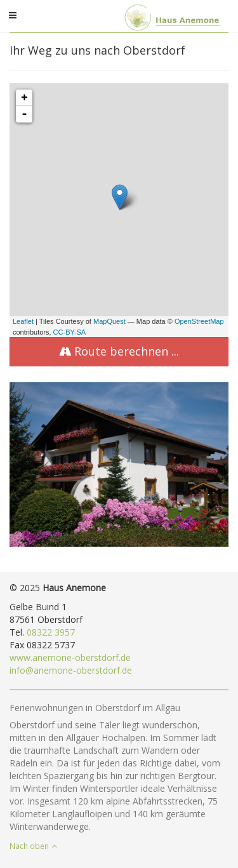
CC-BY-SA (70, 332)
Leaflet (23, 321)
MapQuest (109, 321)
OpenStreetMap (199, 321)
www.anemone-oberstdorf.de (70, 658)
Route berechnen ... (119, 351)
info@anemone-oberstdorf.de (71, 670)
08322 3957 (51, 632)
